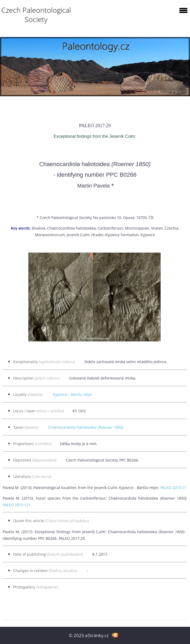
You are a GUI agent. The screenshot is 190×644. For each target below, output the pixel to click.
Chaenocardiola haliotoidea (85, 427)
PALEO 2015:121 (17, 505)
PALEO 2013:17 (173, 488)
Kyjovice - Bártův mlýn (73, 394)
